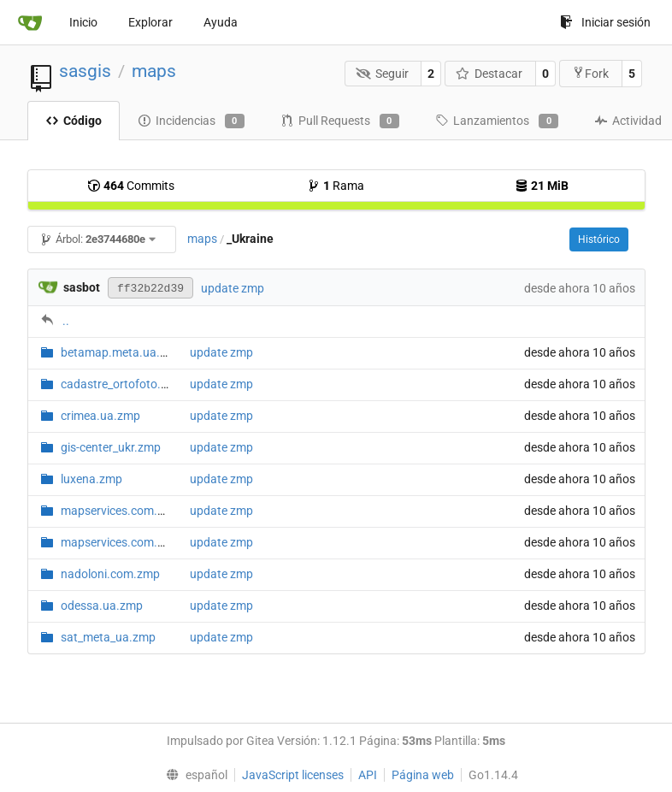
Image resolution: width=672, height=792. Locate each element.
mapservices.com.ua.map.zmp (143, 542)
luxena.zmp (91, 479)
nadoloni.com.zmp (110, 574)
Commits (131, 186)
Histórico (599, 239)
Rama (336, 186)
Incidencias (191, 121)
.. (66, 321)
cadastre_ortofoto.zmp (122, 384)
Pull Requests (340, 121)
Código (74, 121)
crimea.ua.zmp (100, 416)
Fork (590, 73)
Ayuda (221, 22)
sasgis (85, 71)
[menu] (192, 775)
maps (154, 71)
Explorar (150, 22)
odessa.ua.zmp (102, 606)
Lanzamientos (497, 121)
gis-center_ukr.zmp (111, 447)
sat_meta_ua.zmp (108, 637)
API (368, 775)
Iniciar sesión (605, 22)
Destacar (489, 74)
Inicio (83, 22)
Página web (423, 775)
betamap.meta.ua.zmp (122, 352)
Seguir (382, 74)
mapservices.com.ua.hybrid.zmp (147, 511)
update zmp (233, 288)
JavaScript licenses (293, 775)
